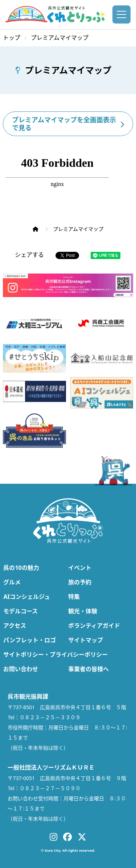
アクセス (15, 626)
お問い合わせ (21, 669)
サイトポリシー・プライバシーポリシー (55, 655)
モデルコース (20, 611)
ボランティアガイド (94, 626)
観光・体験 (83, 611)
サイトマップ (86, 640)
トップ (12, 38)
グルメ (12, 582)
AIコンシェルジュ (26, 597)
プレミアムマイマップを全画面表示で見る (68, 124)
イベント (80, 568)
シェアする (29, 255)
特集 (74, 597)
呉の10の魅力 (21, 568)
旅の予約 (80, 582)
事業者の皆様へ (88, 669)
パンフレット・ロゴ (30, 640)
